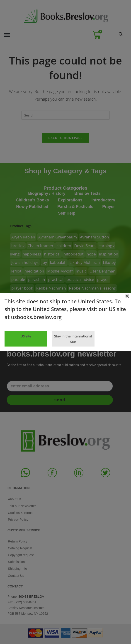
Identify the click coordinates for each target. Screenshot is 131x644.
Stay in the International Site (73, 339)
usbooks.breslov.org (36, 317)
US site (26, 336)
